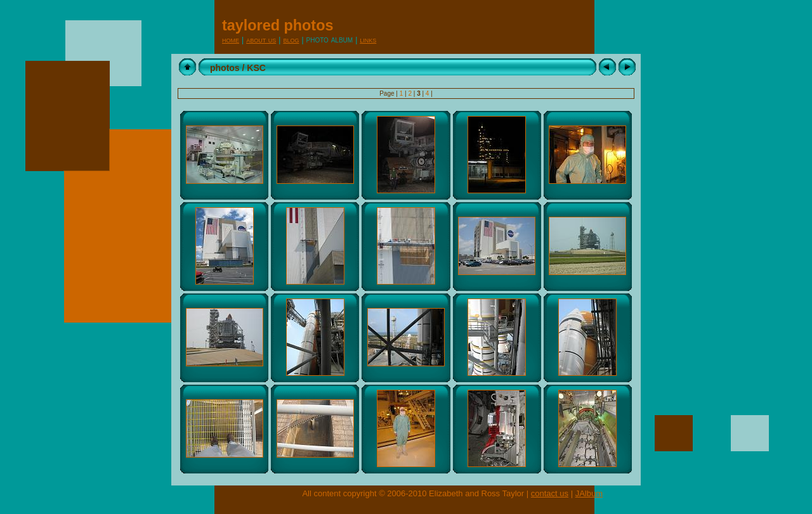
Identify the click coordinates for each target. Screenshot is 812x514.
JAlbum (589, 493)
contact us (550, 493)
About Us (261, 40)
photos (225, 68)
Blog (291, 40)
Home (231, 40)
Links (368, 40)
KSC (256, 68)
